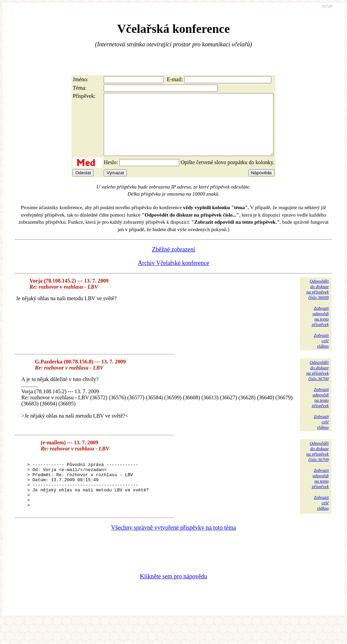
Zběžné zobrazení (173, 262)
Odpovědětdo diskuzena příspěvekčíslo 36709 (318, 463)
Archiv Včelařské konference (174, 275)
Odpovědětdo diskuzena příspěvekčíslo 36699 (318, 301)
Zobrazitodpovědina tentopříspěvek (320, 328)
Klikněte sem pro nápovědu (173, 599)
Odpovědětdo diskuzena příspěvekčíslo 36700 (318, 383)
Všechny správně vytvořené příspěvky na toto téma (174, 550)
